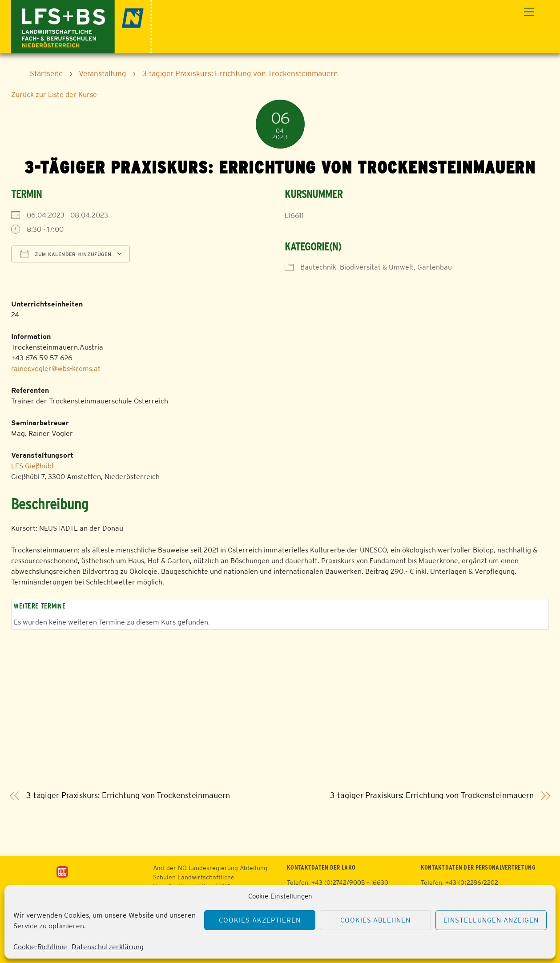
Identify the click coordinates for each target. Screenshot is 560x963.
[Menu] (529, 12)
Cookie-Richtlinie (40, 947)
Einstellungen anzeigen (491, 920)
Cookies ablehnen (376, 920)
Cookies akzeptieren (260, 920)
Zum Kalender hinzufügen (66, 254)
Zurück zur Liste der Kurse (54, 95)
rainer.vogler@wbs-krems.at (56, 369)
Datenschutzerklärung (108, 947)
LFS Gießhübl (32, 466)
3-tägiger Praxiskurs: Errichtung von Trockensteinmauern (128, 796)
